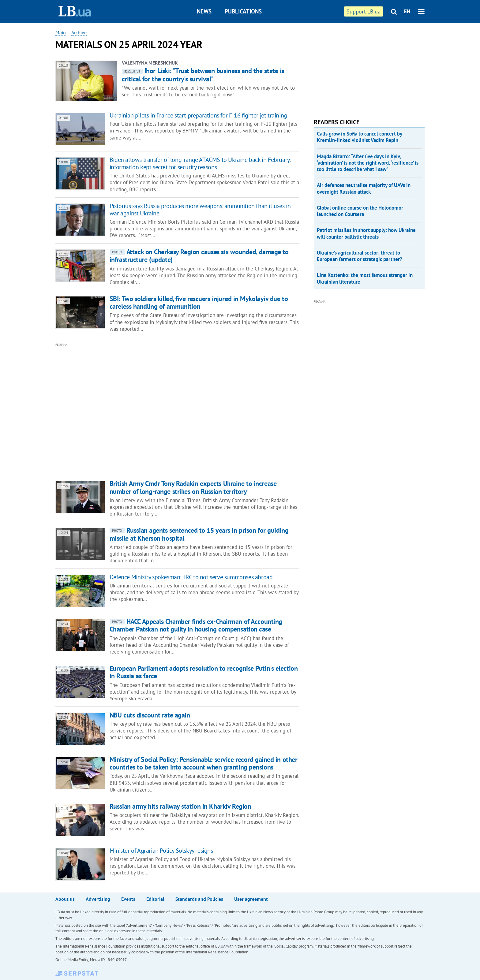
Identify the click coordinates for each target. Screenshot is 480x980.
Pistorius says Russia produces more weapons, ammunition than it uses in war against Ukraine (200, 210)
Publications (243, 11)
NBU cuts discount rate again (150, 715)
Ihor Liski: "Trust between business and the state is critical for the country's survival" (203, 75)
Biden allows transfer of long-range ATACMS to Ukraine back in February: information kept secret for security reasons (200, 163)
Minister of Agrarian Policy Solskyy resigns (161, 851)
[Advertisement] (144, 409)
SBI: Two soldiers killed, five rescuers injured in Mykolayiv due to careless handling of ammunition (199, 302)
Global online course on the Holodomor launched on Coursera (360, 211)
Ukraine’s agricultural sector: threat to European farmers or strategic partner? (360, 256)
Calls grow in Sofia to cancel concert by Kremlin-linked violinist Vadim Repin (359, 137)
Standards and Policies (199, 899)
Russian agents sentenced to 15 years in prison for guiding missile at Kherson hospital (199, 534)
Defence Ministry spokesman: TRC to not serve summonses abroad (191, 577)
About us (65, 899)
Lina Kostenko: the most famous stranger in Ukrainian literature (365, 278)
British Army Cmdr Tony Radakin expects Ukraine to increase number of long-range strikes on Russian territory (193, 487)
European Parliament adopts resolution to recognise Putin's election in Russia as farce (204, 672)
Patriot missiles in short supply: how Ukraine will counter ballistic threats (366, 233)
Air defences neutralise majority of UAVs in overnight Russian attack (364, 188)
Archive (79, 32)
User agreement (251, 899)
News (204, 11)
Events (128, 899)
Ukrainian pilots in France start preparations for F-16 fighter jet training (198, 115)
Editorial (155, 899)
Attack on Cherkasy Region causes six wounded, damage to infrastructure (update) (199, 256)
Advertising (98, 899)
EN (407, 11)
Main (61, 32)
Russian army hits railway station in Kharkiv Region (180, 806)
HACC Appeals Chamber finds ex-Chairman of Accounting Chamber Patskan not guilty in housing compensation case (196, 625)
